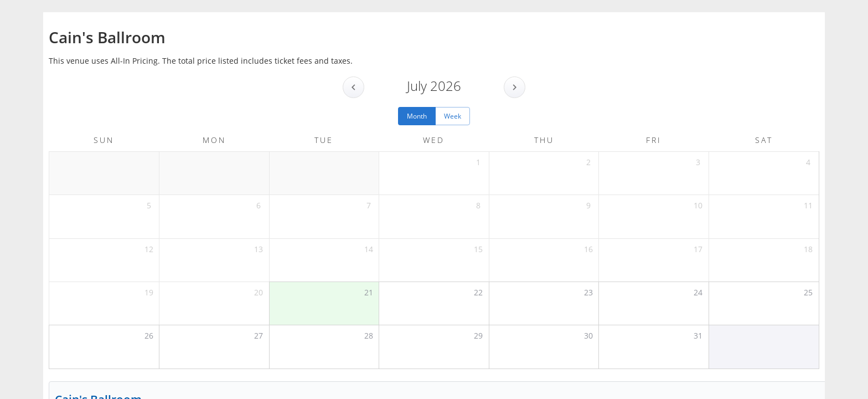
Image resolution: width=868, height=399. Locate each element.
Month (417, 116)
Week (453, 116)
